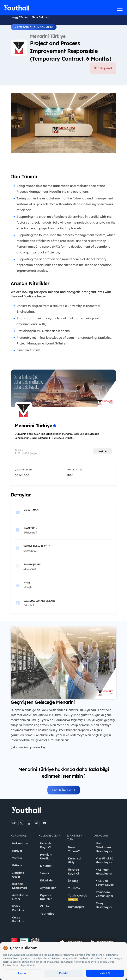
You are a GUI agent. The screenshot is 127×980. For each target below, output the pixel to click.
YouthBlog (47, 914)
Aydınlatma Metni (20, 897)
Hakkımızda (20, 843)
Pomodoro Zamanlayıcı (104, 894)
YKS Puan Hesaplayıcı (104, 872)
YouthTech (75, 888)
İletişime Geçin (18, 875)
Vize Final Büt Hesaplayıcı (105, 860)
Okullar (45, 906)
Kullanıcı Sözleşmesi (20, 886)
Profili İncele (64, 790)
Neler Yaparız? (74, 849)
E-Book (17, 865)
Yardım (17, 858)
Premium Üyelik (46, 857)
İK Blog (73, 881)
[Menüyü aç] (120, 9)
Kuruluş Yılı (75, 470)
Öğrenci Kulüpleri (46, 897)
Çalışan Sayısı (24, 470)
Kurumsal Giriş (75, 860)
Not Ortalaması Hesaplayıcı (104, 847)
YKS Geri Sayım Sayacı (105, 883)
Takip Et (103, 451)
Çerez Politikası (18, 919)
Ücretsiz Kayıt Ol (46, 845)
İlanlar (45, 873)
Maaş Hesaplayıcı (104, 905)
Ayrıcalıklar (48, 888)
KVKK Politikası (18, 908)
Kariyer (17, 851)
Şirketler (46, 866)
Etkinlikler (47, 880)
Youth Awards (77, 898)
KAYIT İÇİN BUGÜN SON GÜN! (34, 27)
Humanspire (76, 907)
